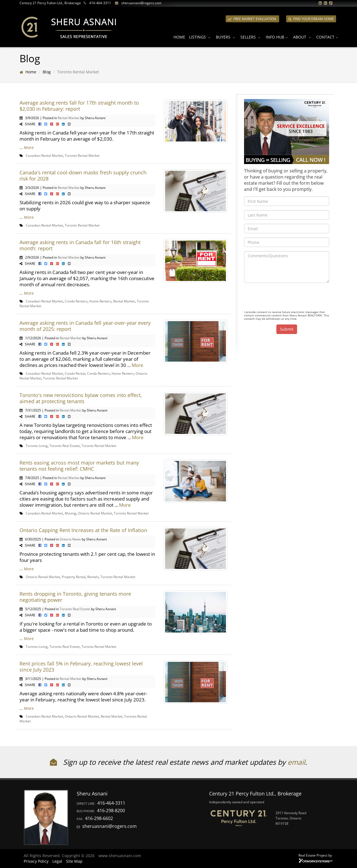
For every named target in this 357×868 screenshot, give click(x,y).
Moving (70, 513)
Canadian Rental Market (44, 155)
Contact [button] (328, 37)
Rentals (93, 577)
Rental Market (69, 118)
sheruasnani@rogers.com (141, 3)
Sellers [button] (251, 37)
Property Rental (74, 577)
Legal (57, 861)
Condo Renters (76, 301)
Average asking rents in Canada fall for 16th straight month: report (80, 245)
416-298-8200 (111, 811)
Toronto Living (37, 446)
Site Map (74, 861)
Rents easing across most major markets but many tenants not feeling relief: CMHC (79, 466)
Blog (47, 72)
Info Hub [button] (278, 37)
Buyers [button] (226, 37)
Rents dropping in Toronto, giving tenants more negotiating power (75, 597)
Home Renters (100, 301)
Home (179, 37)
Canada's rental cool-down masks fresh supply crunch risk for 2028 (83, 175)
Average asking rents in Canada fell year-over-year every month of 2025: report (85, 326)
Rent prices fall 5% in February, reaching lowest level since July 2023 (81, 667)
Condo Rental (75, 373)
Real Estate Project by (315, 855)
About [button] (303, 37)
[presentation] (286, 298)
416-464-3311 (100, 3)
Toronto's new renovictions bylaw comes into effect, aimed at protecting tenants (81, 398)
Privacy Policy (36, 861)
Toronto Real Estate (65, 446)
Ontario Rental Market (95, 513)
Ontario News (70, 539)
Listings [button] (201, 37)
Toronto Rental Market (82, 155)
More (29, 147)
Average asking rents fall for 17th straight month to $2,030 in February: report (79, 106)
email (296, 762)
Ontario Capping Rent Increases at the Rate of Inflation (83, 530)
